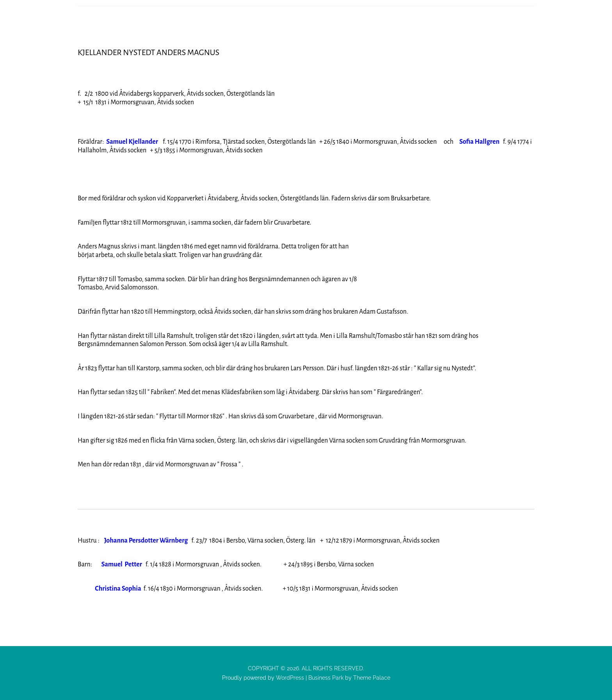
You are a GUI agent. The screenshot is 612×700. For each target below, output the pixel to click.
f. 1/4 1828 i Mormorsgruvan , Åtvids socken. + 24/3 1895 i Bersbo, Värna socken (238, 564)
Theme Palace (372, 678)
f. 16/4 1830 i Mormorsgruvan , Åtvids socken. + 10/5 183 (200, 589)
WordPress (289, 678)
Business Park (326, 678)
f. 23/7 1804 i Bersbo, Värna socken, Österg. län (212, 541)
